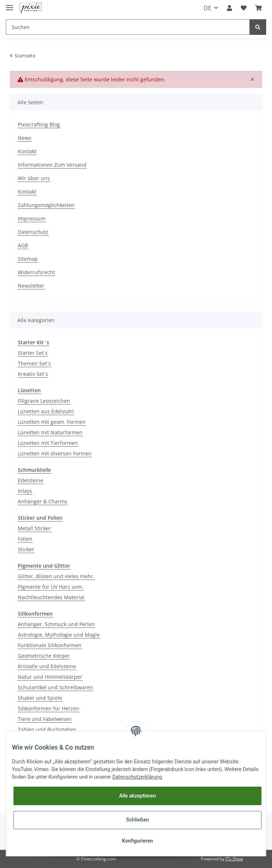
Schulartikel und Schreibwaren (55, 687)
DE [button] (207, 8)
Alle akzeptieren (137, 796)
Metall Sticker (34, 528)
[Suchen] (128, 27)
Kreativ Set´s (33, 374)
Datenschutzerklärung (137, 777)
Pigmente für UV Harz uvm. (51, 587)
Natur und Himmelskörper (50, 677)
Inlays (25, 491)
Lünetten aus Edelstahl (46, 411)
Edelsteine (31, 480)
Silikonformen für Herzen (49, 708)
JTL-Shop (234, 859)
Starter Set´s (33, 353)
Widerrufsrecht (36, 272)
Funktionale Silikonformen (50, 645)
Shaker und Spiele (40, 698)
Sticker (26, 549)
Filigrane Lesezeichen (44, 401)
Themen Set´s (34, 363)
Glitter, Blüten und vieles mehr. (56, 576)
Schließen (138, 820)
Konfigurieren (137, 841)
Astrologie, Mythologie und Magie (59, 635)
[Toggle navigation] (9, 5)
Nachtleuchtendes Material (51, 597)
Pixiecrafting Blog (39, 124)
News (25, 138)
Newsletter (31, 286)
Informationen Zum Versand (52, 165)
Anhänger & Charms (43, 501)
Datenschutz (33, 232)
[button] (229, 8)
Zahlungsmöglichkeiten (46, 205)
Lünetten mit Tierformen (48, 443)
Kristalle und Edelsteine (47, 666)
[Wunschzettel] (244, 8)
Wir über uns (34, 178)
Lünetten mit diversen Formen (55, 453)
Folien (25, 539)
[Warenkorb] (259, 8)
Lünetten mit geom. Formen (52, 422)
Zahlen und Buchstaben (47, 729)
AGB (23, 245)
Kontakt (27, 151)
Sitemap (28, 259)
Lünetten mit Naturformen (50, 432)
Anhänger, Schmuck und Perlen (56, 624)
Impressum (32, 218)
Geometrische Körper (44, 656)
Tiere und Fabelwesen (45, 719)
